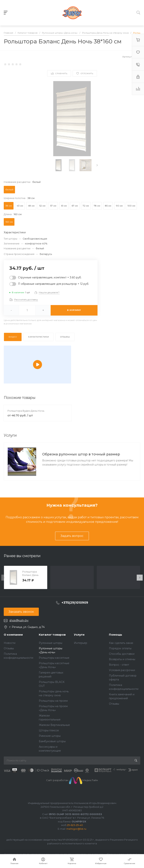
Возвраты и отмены (122, 659)
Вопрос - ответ (119, 665)
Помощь (115, 635)
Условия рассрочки (122, 670)
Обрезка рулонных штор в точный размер (81, 454)
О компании (13, 635)
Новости (10, 643)
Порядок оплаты (120, 648)
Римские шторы (50, 736)
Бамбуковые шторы (52, 741)
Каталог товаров (52, 635)
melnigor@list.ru (76, 829)
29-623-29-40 (75, 825)
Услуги (79, 635)
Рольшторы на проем (53, 701)
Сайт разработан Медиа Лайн (72, 780)
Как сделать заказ (121, 643)
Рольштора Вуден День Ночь (26, 411)
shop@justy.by (19, 620)
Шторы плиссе (49, 730)
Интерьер (81, 643)
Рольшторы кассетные (54, 658)
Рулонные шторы (51, 643)
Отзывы (9, 648)
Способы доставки (122, 654)
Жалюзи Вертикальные (54, 725)
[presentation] (97, 165)
